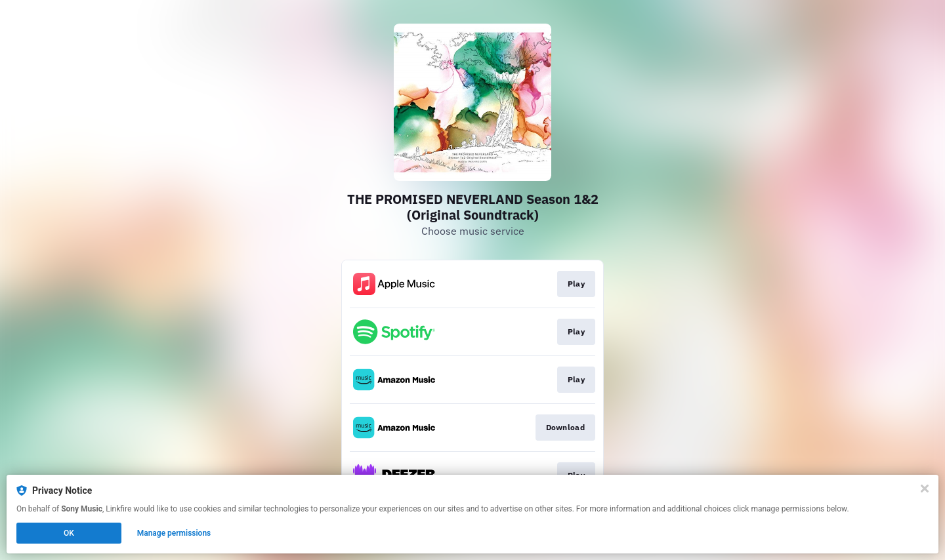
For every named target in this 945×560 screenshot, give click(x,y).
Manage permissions (174, 533)
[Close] (925, 489)
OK (69, 533)
